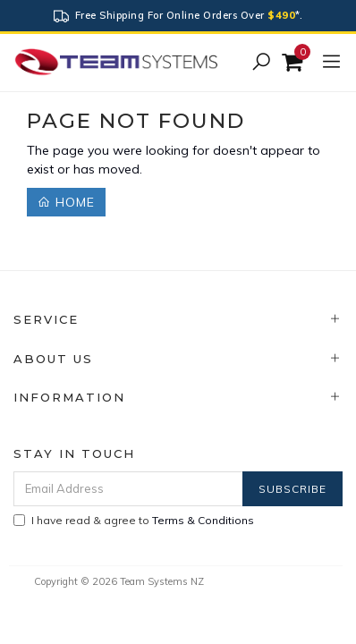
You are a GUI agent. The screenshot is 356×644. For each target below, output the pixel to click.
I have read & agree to (134, 520)
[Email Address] (128, 489)
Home (66, 202)
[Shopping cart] (295, 63)
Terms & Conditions (203, 520)
